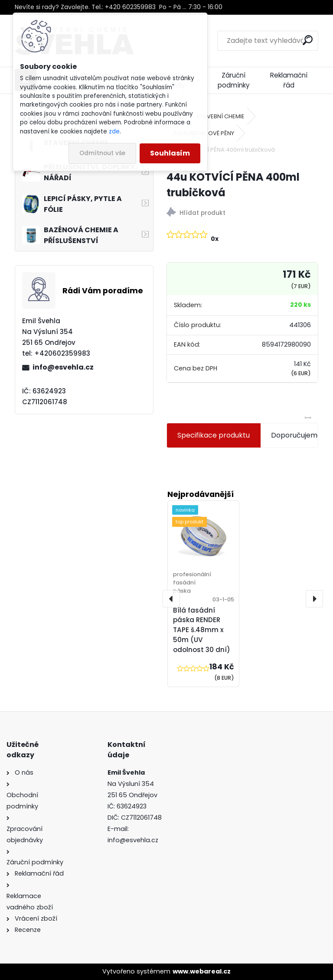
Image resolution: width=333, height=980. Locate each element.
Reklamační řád (289, 80)
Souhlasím (170, 153)
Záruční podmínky (234, 80)
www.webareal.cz (202, 971)
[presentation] (171, 599)
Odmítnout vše (102, 153)
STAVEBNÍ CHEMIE (220, 116)
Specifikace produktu (214, 435)
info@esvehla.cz (63, 367)
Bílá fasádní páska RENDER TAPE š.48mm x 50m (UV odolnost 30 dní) (202, 630)
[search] (308, 40)
